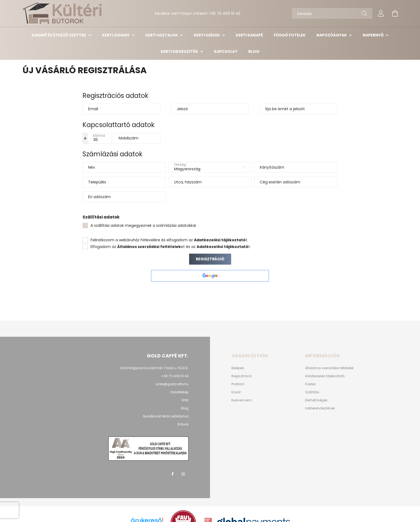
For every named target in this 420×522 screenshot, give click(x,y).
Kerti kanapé (249, 35)
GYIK (185, 400)
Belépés (238, 368)
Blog (254, 51)
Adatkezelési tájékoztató (325, 376)
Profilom (238, 384)
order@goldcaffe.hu (172, 384)
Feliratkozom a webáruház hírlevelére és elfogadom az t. (169, 240)
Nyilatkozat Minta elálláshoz (166, 416)
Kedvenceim (242, 400)
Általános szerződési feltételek (329, 368)
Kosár (236, 392)
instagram (183, 474)
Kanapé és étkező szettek (59, 35)
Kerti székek (207, 35)
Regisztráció (210, 259)
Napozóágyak (332, 35)
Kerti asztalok (162, 35)
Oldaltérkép (179, 392)
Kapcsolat (226, 51)
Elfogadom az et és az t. (171, 247)
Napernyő (374, 35)
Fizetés (310, 384)
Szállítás (312, 392)
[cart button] (395, 13)
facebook (172, 474)
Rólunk (183, 424)
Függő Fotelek (290, 35)
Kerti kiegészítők (180, 51)
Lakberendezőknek (320, 408)
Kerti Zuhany (116, 35)
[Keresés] (332, 13)
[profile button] (381, 13)
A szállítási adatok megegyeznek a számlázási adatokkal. (144, 225)
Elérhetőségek (316, 400)
